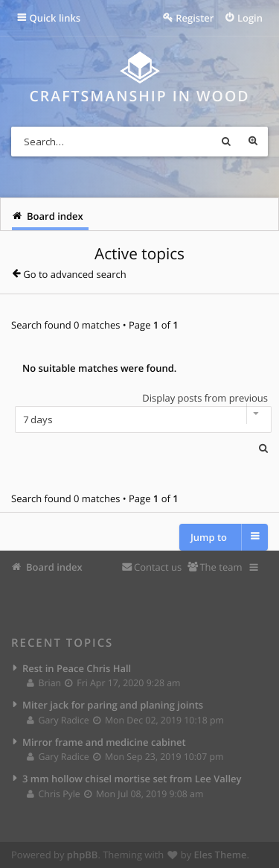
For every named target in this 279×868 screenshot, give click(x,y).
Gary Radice (58, 720)
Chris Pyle (54, 794)
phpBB (83, 855)
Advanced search (253, 142)
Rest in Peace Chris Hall (77, 668)
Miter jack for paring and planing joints (113, 705)
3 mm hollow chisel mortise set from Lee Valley (132, 779)
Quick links (55, 18)
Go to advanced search (74, 274)
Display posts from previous (139, 412)
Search (226, 142)
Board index (54, 567)
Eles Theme (221, 855)
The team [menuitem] (221, 567)
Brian (45, 683)
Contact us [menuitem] (158, 567)
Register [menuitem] (195, 18)
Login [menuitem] (250, 18)
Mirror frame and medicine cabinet (104, 742)
